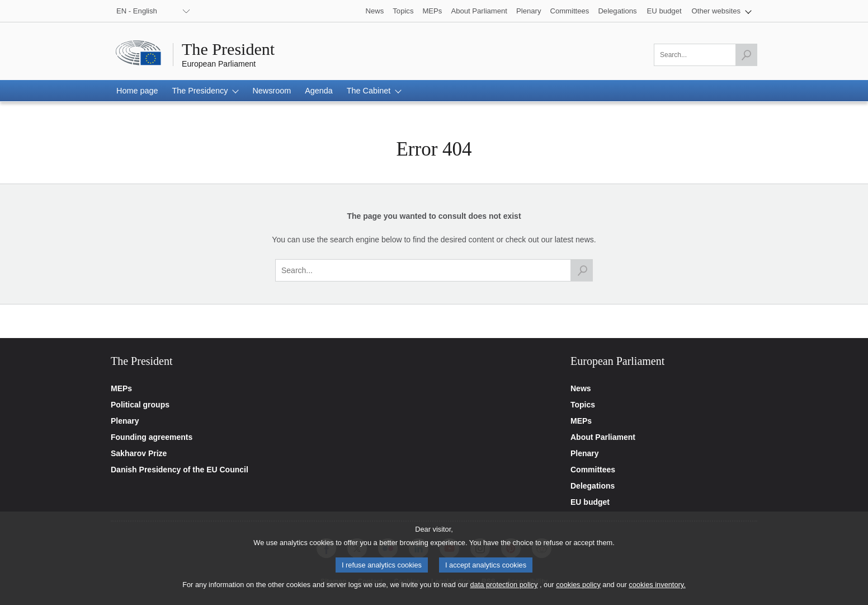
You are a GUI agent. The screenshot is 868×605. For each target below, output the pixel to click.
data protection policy (504, 592)
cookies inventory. (657, 592)
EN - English (137, 11)
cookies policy (578, 592)
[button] (722, 11)
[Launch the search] (746, 55)
